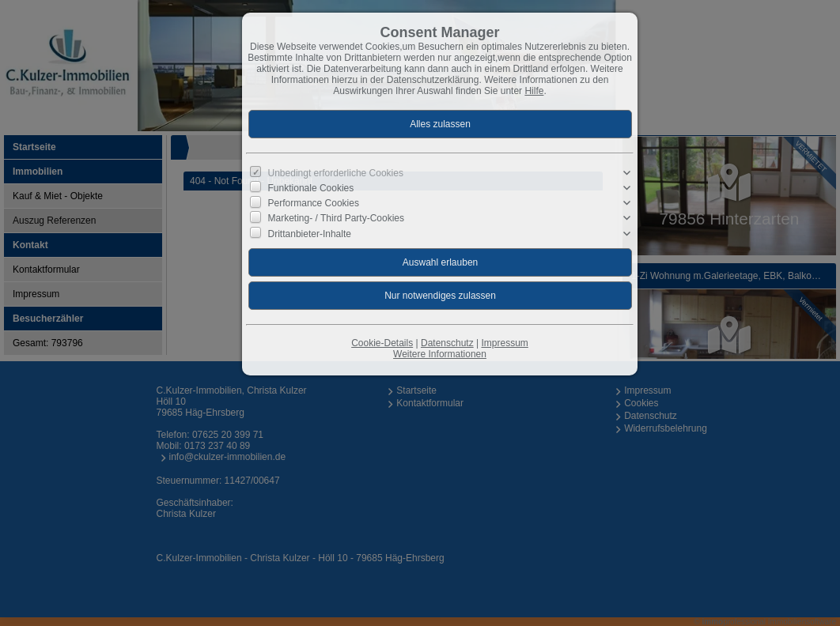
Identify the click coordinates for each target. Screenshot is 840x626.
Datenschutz (447, 343)
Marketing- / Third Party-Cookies (337, 218)
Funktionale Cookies (311, 188)
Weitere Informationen (440, 354)
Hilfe (534, 91)
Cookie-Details (382, 343)
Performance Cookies (314, 203)
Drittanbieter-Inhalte (310, 233)
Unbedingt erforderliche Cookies (336, 173)
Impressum (504, 343)
